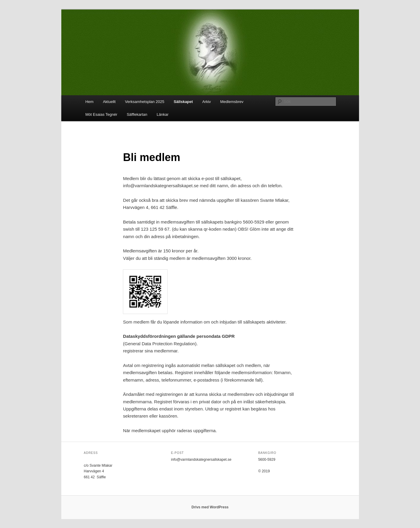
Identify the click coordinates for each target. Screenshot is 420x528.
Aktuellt (109, 102)
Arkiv (206, 102)
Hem (89, 102)
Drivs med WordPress (210, 507)
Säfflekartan (137, 114)
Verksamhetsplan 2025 (145, 102)
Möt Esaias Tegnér (101, 114)
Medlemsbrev (232, 102)
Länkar (163, 114)
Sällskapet (183, 102)
